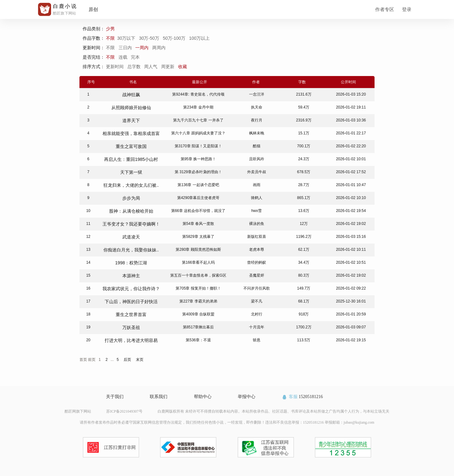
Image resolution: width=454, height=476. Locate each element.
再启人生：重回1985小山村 (131, 159)
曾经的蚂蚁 (257, 262)
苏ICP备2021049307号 (124, 411)
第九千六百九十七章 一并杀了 (198, 120)
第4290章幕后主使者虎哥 (198, 198)
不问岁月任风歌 (257, 288)
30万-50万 (150, 38)
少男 (111, 29)
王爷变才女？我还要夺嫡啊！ (131, 224)
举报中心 (247, 397)
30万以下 (127, 38)
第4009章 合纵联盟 (198, 314)
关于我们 (115, 397)
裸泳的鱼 (257, 224)
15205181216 (302, 397)
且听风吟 (257, 159)
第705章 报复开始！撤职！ (198, 288)
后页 (127, 360)
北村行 (257, 314)
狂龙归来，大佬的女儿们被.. (131, 185)
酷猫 (257, 146)
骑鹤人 (257, 198)
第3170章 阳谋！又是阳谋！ (198, 146)
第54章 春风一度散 (198, 224)
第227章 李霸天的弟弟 (198, 301)
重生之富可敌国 (131, 146)
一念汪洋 (257, 94)
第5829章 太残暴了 (198, 237)
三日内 (125, 48)
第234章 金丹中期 (198, 107)
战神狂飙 (131, 95)
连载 (123, 57)
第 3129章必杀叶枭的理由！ (198, 172)
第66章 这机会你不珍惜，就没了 (198, 211)
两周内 (159, 48)
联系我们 (159, 397)
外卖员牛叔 (257, 172)
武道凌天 (131, 237)
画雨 (257, 185)
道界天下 (131, 120)
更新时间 (115, 67)
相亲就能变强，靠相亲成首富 (131, 133)
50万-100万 (175, 38)
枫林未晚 (257, 133)
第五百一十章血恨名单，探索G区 (198, 275)
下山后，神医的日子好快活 (131, 302)
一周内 (142, 48)
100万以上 (200, 38)
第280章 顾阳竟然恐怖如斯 (198, 250)
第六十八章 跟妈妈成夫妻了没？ (198, 133)
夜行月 (257, 120)
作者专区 (385, 9)
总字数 (135, 67)
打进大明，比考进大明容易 (131, 340)
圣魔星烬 (257, 275)
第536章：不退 (198, 340)
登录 (407, 9)
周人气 (151, 67)
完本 (135, 57)
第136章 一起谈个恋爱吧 (198, 185)
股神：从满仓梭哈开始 (131, 211)
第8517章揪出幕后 (198, 327)
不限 (112, 38)
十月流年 (257, 327)
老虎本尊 (257, 250)
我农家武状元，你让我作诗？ (131, 289)
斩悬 (257, 340)
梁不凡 (257, 301)
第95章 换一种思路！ (198, 159)
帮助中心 (203, 397)
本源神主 (131, 276)
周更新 (168, 67)
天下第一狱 (131, 172)
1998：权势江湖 (131, 263)
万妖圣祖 (131, 327)
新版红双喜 (257, 237)
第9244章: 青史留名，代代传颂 (198, 94)
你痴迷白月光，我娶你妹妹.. (131, 250)
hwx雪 (256, 211)
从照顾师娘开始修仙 (131, 108)
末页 (140, 360)
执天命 (257, 107)
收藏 (183, 67)
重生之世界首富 (131, 314)
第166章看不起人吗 (198, 262)
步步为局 (131, 198)
